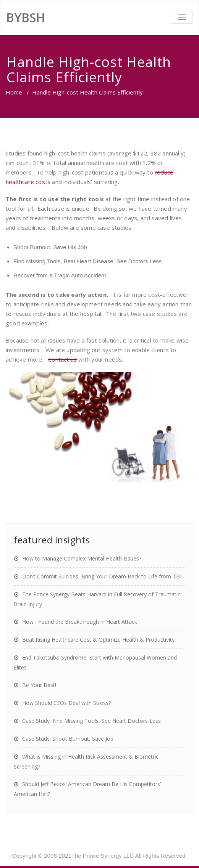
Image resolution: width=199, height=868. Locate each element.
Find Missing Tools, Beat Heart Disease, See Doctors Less (87, 261)
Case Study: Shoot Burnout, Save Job (68, 739)
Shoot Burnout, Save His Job (50, 247)
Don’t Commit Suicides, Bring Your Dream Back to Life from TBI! (102, 576)
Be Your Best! (39, 685)
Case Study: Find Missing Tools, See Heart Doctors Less (91, 721)
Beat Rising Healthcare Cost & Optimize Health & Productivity (98, 640)
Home (14, 92)
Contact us (62, 359)
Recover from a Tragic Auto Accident (60, 275)
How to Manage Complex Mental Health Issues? (82, 558)
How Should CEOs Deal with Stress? (66, 703)
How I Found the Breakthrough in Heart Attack (80, 622)
